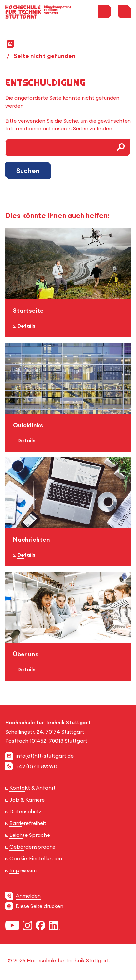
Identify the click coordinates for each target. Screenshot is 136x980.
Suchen (28, 170)
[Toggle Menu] (124, 12)
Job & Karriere (27, 800)
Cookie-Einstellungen (36, 858)
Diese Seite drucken (39, 906)
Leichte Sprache (30, 835)
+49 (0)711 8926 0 (37, 766)
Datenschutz (25, 811)
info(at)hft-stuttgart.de (45, 756)
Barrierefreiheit (28, 823)
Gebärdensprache (32, 847)
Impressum (23, 870)
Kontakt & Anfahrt (33, 788)
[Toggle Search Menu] (104, 12)
